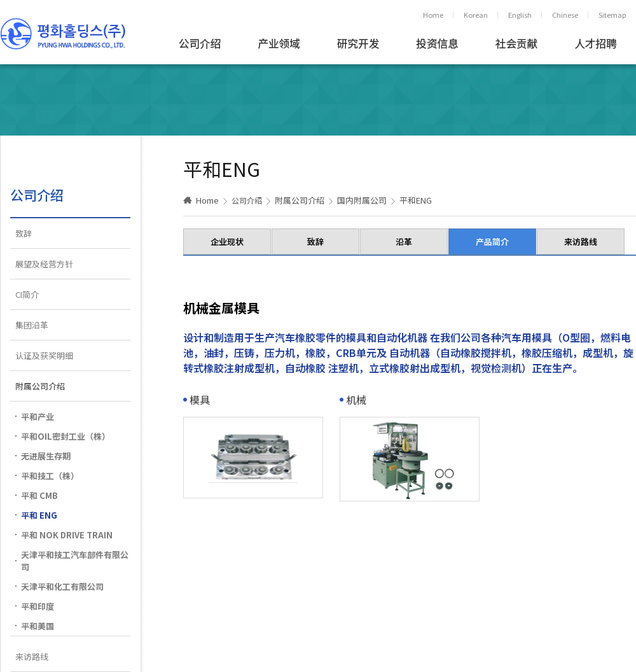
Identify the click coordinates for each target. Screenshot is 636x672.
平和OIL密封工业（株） (66, 436)
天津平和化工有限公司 (62, 586)
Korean (476, 15)
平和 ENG (39, 515)
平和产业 (38, 416)
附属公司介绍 (40, 386)
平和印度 (38, 606)
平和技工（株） (50, 476)
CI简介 (27, 294)
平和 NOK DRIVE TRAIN (67, 535)
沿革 (404, 241)
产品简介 (492, 241)
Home (433, 15)
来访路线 (32, 656)
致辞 (24, 233)
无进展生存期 (46, 456)
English (520, 15)
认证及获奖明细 (44, 355)
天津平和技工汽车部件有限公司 (75, 561)
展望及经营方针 (44, 264)
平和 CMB (39, 495)
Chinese (565, 15)
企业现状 (227, 241)
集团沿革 (32, 325)
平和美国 (38, 626)
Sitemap (612, 15)
